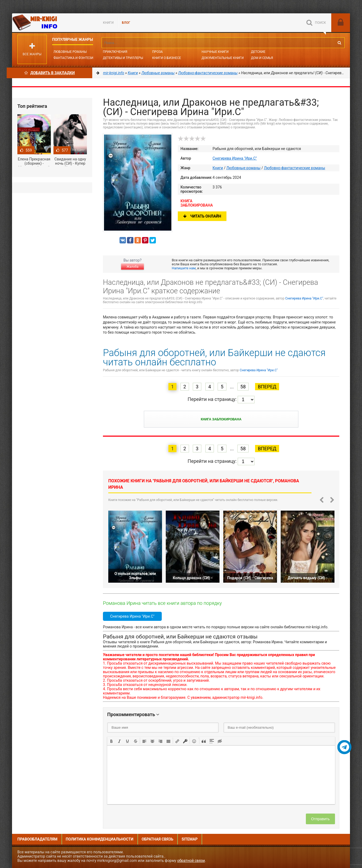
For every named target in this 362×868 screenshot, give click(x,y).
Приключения (115, 52)
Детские (258, 52)
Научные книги (215, 52)
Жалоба (132, 267)
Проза (157, 52)
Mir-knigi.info (52, 23)
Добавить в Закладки (50, 73)
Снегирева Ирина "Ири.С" (235, 158)
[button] (111, 741)
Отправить (320, 819)
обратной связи (191, 861)
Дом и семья (262, 58)
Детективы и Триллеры (123, 58)
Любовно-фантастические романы (294, 168)
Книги (108, 23)
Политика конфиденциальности (100, 839)
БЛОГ (126, 23)
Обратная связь (157, 839)
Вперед (267, 387)
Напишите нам (184, 268)
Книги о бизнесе (167, 58)
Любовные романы (70, 52)
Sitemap (190, 839)
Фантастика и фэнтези (73, 58)
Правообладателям (37, 839)
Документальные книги (223, 58)
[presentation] (111, 741)
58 (243, 387)
